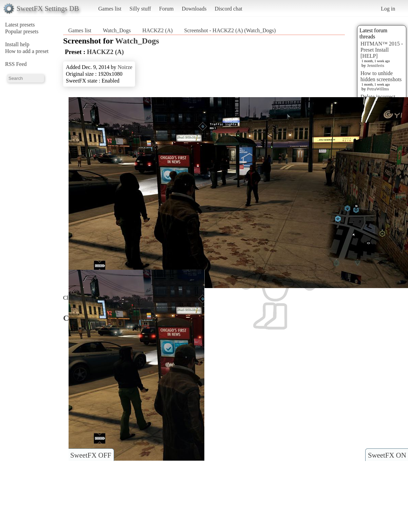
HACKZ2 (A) (157, 30)
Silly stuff (140, 9)
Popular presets (22, 31)
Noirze (125, 67)
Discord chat (228, 9)
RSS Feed (16, 64)
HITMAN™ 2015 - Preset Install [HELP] (382, 50)
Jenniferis (376, 65)
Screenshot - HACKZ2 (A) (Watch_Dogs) (230, 30)
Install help (17, 44)
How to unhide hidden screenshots (381, 76)
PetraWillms (378, 89)
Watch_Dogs (117, 30)
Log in (388, 9)
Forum (166, 9)
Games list (110, 9)
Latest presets (20, 25)
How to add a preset (27, 51)
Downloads (194, 9)
